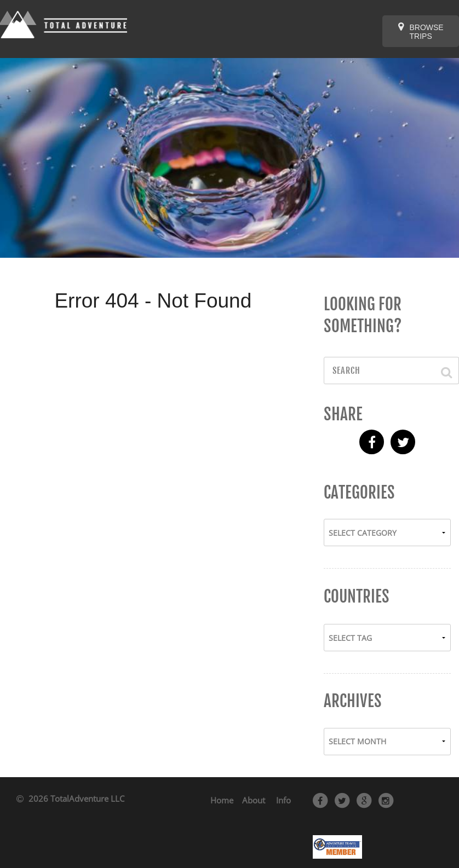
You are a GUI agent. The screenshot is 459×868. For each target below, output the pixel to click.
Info (283, 800)
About (254, 800)
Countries (357, 597)
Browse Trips (421, 31)
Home (222, 800)
